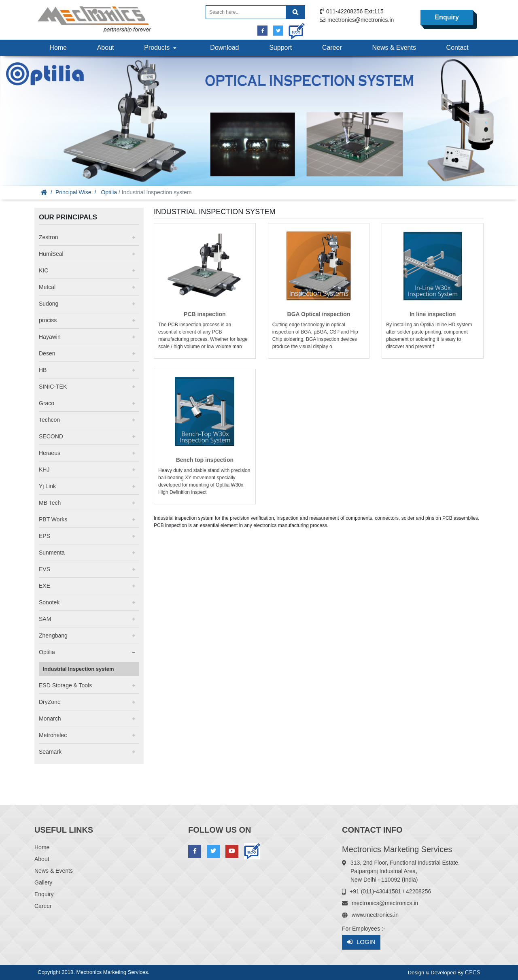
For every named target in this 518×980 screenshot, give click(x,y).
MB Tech (50, 503)
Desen (47, 353)
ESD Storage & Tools (65, 685)
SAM (45, 619)
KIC (44, 270)
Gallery (43, 882)
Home (58, 48)
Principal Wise (73, 192)
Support (280, 48)
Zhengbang (53, 636)
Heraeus (50, 453)
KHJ (44, 470)
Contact (457, 48)
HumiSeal (51, 254)
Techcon (49, 420)
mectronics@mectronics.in (361, 20)
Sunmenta (52, 553)
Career (332, 48)
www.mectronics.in (375, 915)
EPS (45, 536)
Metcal (47, 287)
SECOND (51, 436)
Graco (47, 403)
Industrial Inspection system (79, 669)
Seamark (50, 752)
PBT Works (53, 519)
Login (361, 942)
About (106, 48)
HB (43, 370)
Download (224, 48)
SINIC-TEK (53, 387)
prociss (48, 320)
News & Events (394, 48)
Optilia (109, 192)
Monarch (50, 719)
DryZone (50, 702)
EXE (45, 586)
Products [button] (161, 48)
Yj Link (47, 486)
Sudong (49, 304)
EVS (45, 569)
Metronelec (53, 735)
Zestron (48, 237)
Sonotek (49, 602)
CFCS (473, 973)
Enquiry (447, 17)
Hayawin (50, 337)
